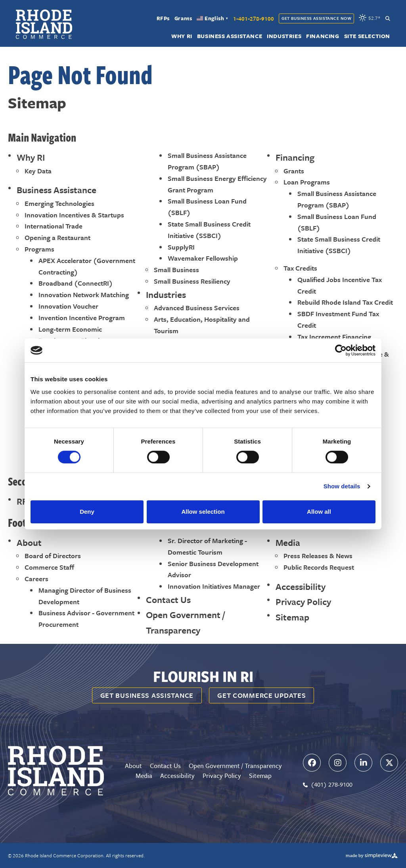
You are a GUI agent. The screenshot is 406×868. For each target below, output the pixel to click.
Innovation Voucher (68, 306)
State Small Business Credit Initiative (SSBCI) (209, 230)
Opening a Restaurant (57, 237)
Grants (183, 19)
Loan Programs (307, 182)
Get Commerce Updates (261, 695)
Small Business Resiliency (192, 281)
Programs (39, 249)
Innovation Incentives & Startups (74, 215)
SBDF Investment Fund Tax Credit (338, 319)
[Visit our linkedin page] (363, 763)
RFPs (163, 19)
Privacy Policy (303, 602)
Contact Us (168, 600)
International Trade (54, 226)
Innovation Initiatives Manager (214, 586)
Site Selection (367, 36)
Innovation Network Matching (84, 295)
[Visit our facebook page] (312, 763)
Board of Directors (53, 556)
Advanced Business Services (197, 308)
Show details (342, 486)
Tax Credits (300, 268)
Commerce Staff (49, 567)
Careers (36, 579)
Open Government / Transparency (185, 622)
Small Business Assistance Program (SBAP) (207, 161)
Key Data (38, 171)
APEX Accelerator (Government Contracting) (87, 266)
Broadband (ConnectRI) (76, 283)
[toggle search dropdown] (388, 18)
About (29, 542)
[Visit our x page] (389, 763)
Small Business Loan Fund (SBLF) (207, 207)
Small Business (176, 270)
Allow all (319, 512)
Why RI (182, 36)
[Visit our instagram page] (338, 763)
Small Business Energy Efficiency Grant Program (217, 184)
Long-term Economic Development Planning (73, 335)
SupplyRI (181, 247)
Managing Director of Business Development (85, 596)
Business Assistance (230, 36)
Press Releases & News (318, 556)
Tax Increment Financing (334, 337)
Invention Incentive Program (82, 318)
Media (288, 542)
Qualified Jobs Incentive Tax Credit (340, 285)
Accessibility (301, 587)
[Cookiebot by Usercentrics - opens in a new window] (341, 350)
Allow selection (203, 512)
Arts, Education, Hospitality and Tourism (202, 325)
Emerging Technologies (59, 203)
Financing (323, 36)
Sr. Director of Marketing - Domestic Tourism (207, 546)
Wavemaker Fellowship (203, 258)
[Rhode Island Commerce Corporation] (44, 24)
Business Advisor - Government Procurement (86, 618)
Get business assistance (147, 695)
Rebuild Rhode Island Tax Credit (345, 302)
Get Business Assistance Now (316, 18)
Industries (284, 36)
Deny (87, 512)
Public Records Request (319, 567)
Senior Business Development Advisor (213, 569)
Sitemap (292, 617)
